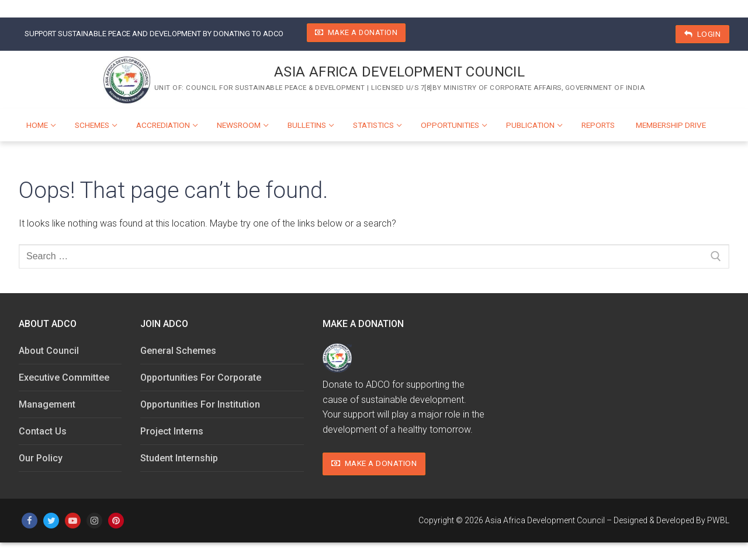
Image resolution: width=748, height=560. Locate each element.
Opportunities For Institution (200, 404)
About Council (49, 351)
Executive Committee (64, 378)
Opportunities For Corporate (201, 378)
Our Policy (41, 458)
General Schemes (178, 351)
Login (703, 34)
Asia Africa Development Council (399, 72)
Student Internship (179, 458)
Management (47, 404)
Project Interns (172, 431)
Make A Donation (356, 32)
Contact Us (43, 431)
